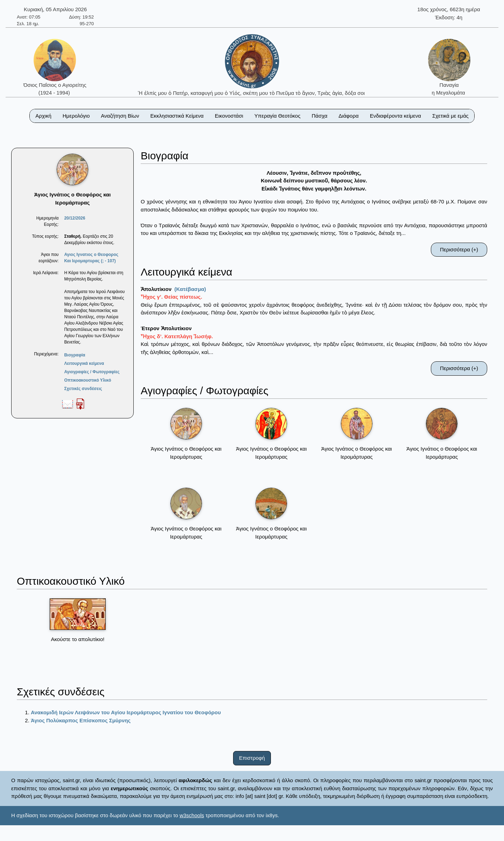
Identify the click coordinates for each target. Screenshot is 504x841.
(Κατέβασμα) (190, 289)
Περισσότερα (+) (459, 249)
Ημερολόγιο (76, 116)
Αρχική (43, 116)
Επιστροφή (252, 758)
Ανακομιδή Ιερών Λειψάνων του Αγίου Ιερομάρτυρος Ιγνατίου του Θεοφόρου (126, 712)
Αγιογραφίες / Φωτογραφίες (92, 372)
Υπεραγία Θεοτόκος (278, 116)
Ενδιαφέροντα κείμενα (395, 116)
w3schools (192, 815)
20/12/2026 (75, 218)
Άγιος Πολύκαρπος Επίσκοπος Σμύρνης (81, 720)
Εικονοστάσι (229, 116)
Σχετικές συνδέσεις (83, 389)
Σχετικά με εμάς (450, 116)
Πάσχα (319, 116)
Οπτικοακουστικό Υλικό (87, 380)
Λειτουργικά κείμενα (84, 363)
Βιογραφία (75, 355)
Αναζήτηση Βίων (120, 116)
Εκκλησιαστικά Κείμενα (177, 116)
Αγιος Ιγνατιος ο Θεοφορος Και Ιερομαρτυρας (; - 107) (91, 258)
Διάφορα (348, 116)
